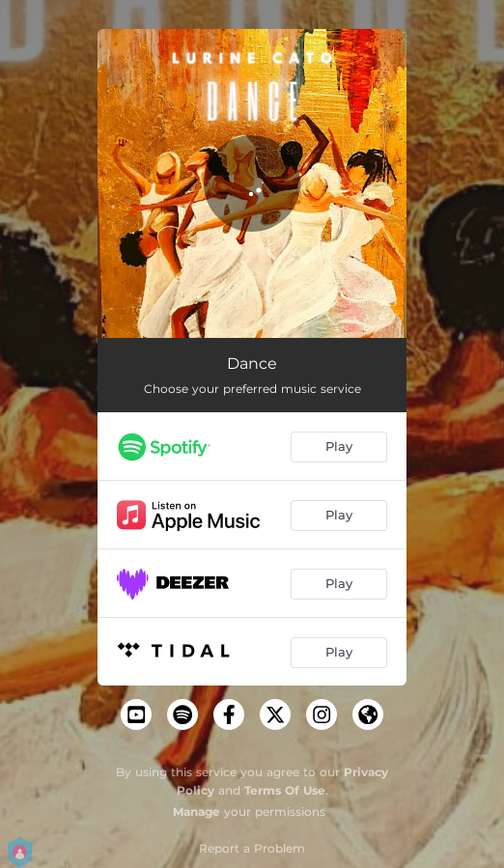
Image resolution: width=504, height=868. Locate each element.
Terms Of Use (285, 790)
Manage (196, 812)
